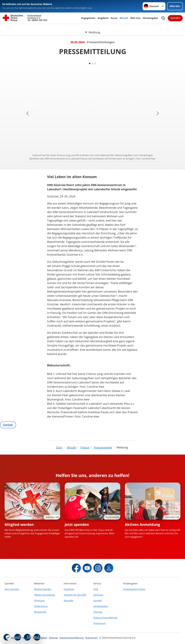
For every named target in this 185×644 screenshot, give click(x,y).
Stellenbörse (41, 606)
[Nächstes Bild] (158, 113)
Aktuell (124, 18)
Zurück (8, 425)
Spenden (175, 18)
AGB (96, 589)
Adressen (98, 595)
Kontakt (98, 601)
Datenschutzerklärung (105, 618)
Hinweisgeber (150, 18)
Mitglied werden (19, 524)
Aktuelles (69, 601)
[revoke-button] (7, 637)
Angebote (103, 18)
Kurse (114, 18)
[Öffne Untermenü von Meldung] (92, 27)
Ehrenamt (39, 601)
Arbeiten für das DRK (75, 595)
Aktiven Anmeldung (142, 524)
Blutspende (40, 612)
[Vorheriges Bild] (28, 113)
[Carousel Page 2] (93, 63)
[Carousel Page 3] (95, 63)
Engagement (88, 18)
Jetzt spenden (77, 524)
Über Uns (135, 18)
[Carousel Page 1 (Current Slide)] (90, 63)
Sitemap (98, 612)
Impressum (100, 623)
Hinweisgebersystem (134, 589)
